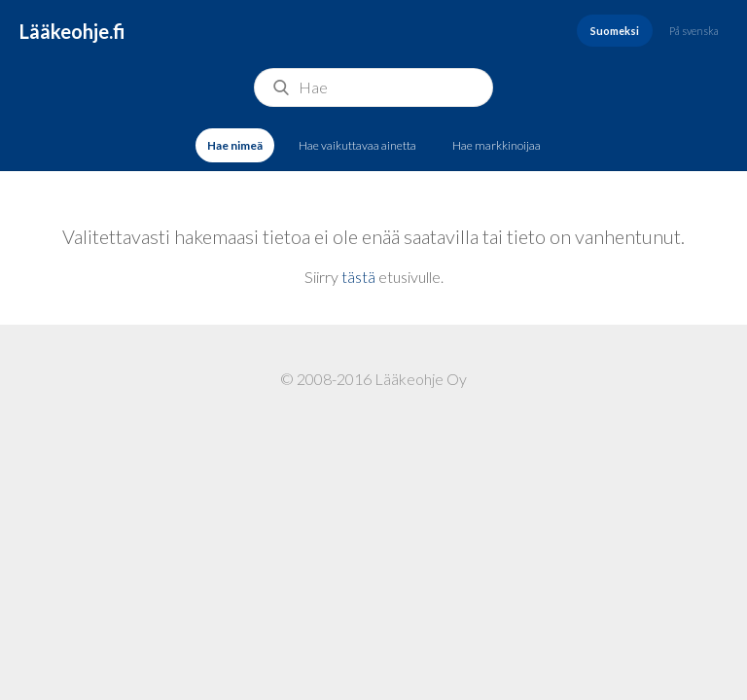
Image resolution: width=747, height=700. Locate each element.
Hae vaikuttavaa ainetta (357, 145)
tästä (358, 277)
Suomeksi (615, 31)
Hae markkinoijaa (497, 145)
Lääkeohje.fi (72, 31)
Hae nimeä (235, 145)
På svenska (694, 31)
